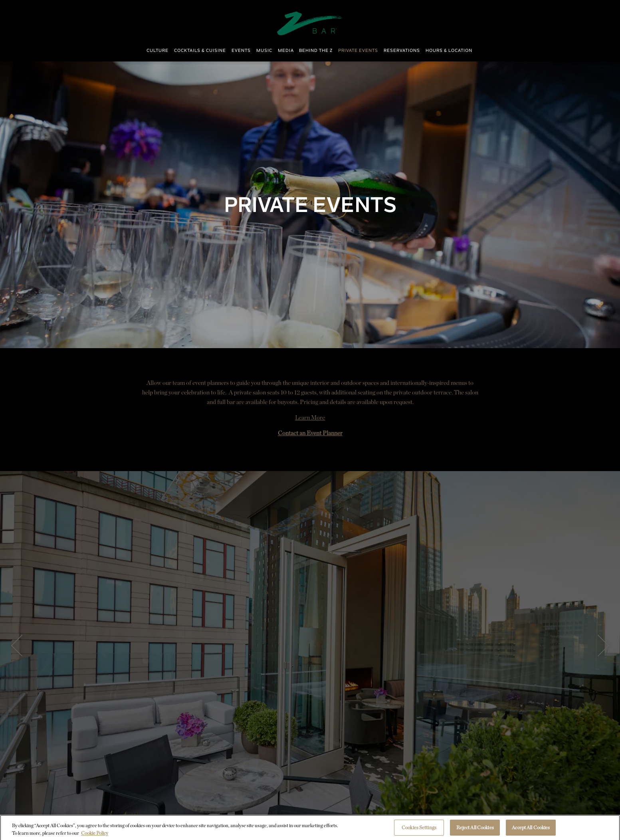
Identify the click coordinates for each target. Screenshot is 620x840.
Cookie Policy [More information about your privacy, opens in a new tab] (95, 835)
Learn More (310, 418)
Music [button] (264, 51)
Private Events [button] (358, 51)
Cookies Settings (419, 829)
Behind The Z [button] (316, 51)
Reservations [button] (402, 51)
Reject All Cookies (475, 829)
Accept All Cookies (531, 829)
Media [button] (286, 51)
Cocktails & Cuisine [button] (200, 51)
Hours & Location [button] (449, 51)
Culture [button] (157, 51)
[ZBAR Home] (310, 23)
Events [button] (241, 51)
